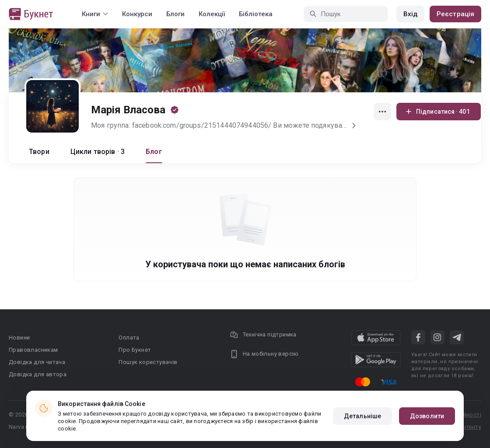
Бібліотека (256, 14)
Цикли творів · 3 (98, 152)
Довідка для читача (37, 362)
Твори (39, 152)
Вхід (410, 14)
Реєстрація (455, 14)
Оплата (129, 338)
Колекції (212, 14)
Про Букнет (135, 350)
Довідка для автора (38, 374)
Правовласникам (33, 350)
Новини (19, 338)
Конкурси (137, 14)
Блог (154, 152)
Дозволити (427, 416)
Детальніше (362, 416)
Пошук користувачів (148, 362)
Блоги (175, 14)
